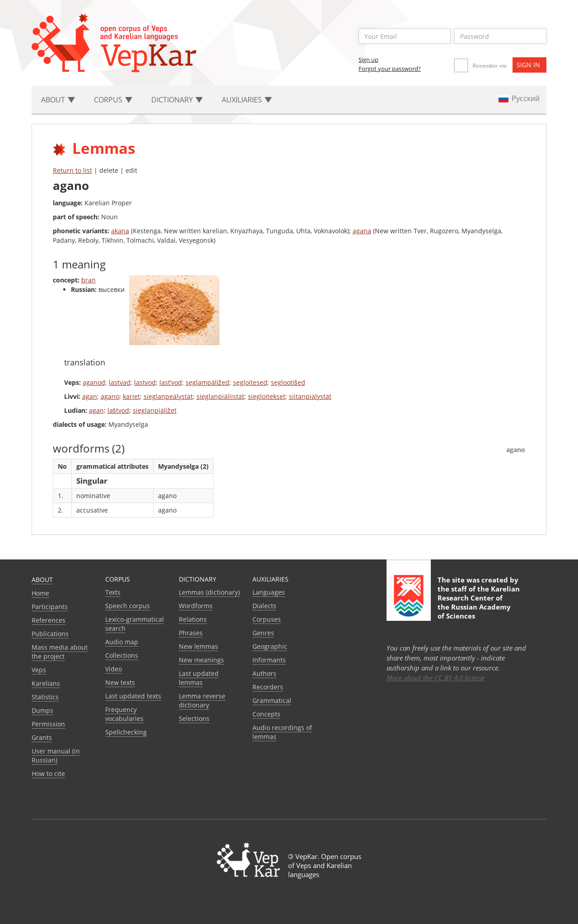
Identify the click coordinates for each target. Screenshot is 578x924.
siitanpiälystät (310, 396)
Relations (193, 619)
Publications (50, 634)
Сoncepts (266, 714)
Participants (50, 607)
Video (114, 669)
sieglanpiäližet (155, 410)
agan (90, 396)
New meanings (201, 660)
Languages (269, 592)
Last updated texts (133, 696)
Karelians (46, 683)
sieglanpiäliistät (220, 396)
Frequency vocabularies (124, 714)
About (42, 580)
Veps (39, 670)
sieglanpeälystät (168, 396)
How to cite (48, 774)
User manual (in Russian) (56, 755)
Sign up (368, 60)
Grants (42, 737)
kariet (131, 396)
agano (110, 396)
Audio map (122, 642)
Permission (48, 724)
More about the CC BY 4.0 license (436, 678)
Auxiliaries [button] (247, 100)
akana (120, 231)
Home (40, 593)
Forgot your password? (390, 69)
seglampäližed (207, 382)
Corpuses (267, 619)
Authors (264, 673)
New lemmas (198, 646)
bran (89, 280)
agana (362, 231)
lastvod (145, 382)
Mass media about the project (60, 652)
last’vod (171, 382)
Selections (194, 718)
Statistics (45, 697)
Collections (122, 655)
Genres (263, 633)
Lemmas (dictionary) (209, 592)
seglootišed (288, 382)
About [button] (58, 100)
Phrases (191, 633)
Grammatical (272, 700)
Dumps (42, 710)
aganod (94, 382)
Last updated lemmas (199, 678)
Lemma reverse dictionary (202, 700)
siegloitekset (267, 396)
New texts (120, 682)
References (49, 620)
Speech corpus (128, 606)
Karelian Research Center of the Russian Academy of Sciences (479, 602)
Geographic (270, 646)
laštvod (118, 410)
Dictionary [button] (177, 100)
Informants (269, 660)
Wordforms (196, 606)
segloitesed (250, 382)
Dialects (264, 606)
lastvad (120, 382)
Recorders (268, 687)
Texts (113, 592)
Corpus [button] (113, 100)
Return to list (72, 170)
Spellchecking (126, 732)
